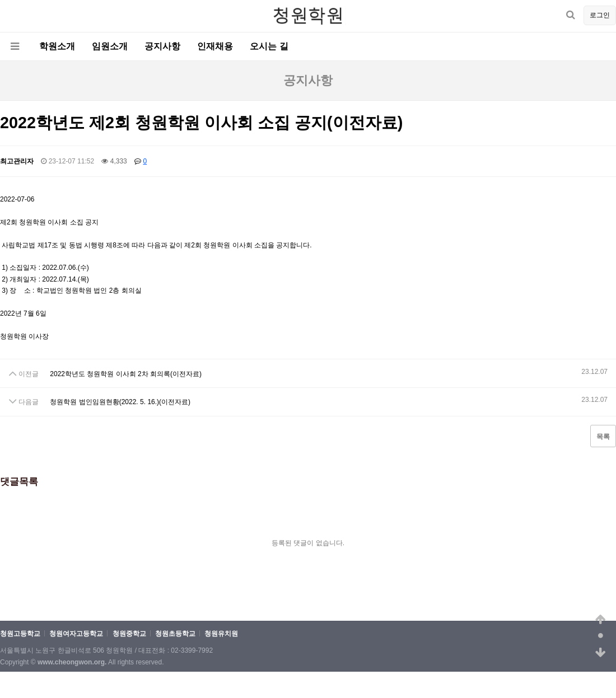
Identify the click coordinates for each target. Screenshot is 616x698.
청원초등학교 (175, 634)
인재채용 (215, 46)
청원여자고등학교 (76, 634)
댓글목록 (19, 482)
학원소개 (57, 46)
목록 (603, 437)
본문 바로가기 (0, 0)
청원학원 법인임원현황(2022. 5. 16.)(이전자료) (120, 402)
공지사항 (162, 46)
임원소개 (110, 46)
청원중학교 (129, 634)
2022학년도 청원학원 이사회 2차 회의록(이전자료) (126, 374)
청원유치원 (221, 634)
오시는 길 (269, 46)
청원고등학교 (20, 634)
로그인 (600, 15)
